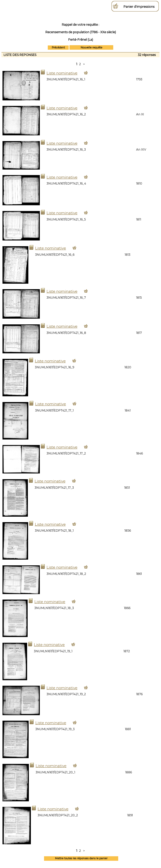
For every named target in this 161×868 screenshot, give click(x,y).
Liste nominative (62, 73)
